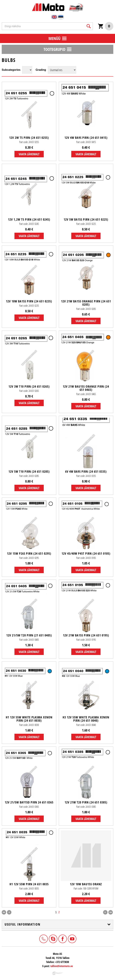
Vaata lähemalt (29, 154)
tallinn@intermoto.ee (62, 966)
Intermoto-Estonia (53, 939)
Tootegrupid (54, 49)
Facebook (62, 939)
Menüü (54, 38)
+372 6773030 (43, 939)
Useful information (23, 924)
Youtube (72, 939)
